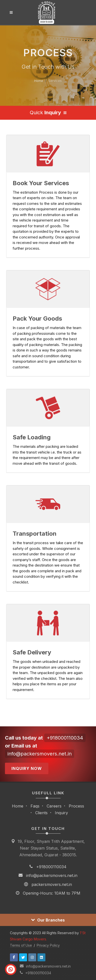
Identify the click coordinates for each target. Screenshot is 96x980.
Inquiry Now (27, 768)
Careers (54, 806)
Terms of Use (21, 945)
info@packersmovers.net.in (40, 754)
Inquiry (61, 813)
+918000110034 (65, 738)
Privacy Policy (48, 945)
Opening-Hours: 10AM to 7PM (52, 893)
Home (39, 81)
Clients (41, 813)
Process (76, 806)
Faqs (35, 806)
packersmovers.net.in (52, 884)
